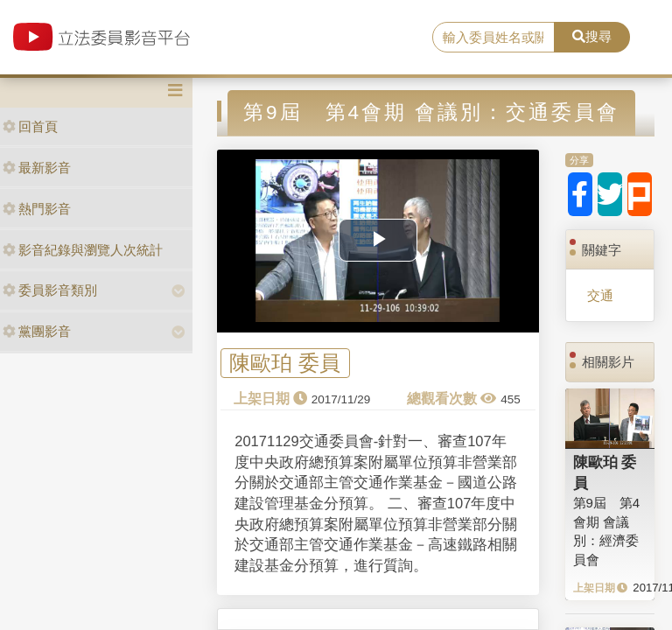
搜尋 (592, 36)
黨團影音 (37, 331)
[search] (493, 38)
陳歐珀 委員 (285, 364)
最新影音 (37, 168)
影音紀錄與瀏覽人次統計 (83, 250)
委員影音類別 (50, 290)
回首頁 (30, 126)
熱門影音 (37, 209)
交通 (600, 295)
